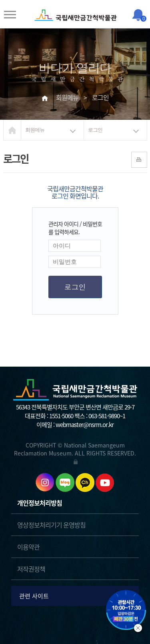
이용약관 (28, 547)
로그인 (95, 130)
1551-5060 (61, 416)
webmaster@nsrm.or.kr (85, 425)
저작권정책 (31, 569)
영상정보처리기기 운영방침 (51, 525)
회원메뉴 (35, 130)
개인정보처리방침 (40, 503)
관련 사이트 (76, 596)
